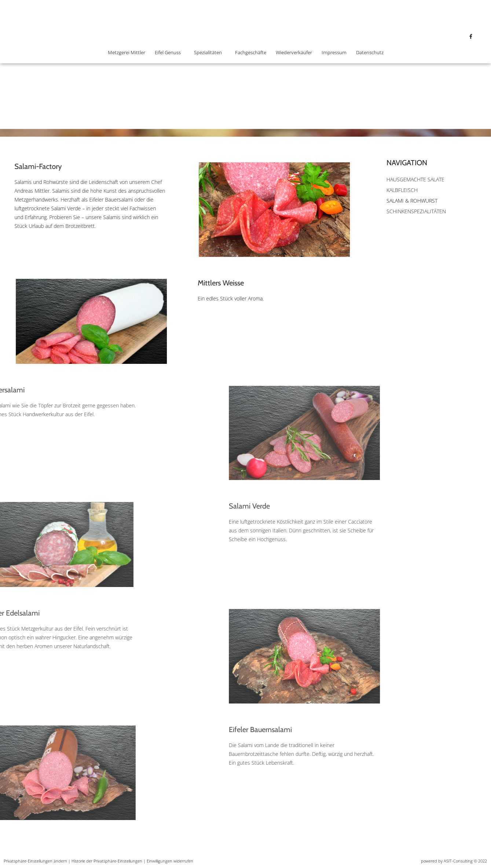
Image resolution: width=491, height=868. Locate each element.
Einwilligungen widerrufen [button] (170, 861)
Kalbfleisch (402, 190)
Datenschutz (370, 52)
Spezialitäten (210, 52)
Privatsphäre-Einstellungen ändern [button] (35, 861)
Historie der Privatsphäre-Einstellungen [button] (107, 861)
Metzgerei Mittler (127, 52)
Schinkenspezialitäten (416, 211)
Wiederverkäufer (294, 52)
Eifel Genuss (170, 52)
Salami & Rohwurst (412, 201)
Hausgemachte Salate (415, 179)
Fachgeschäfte (251, 52)
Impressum (334, 52)
